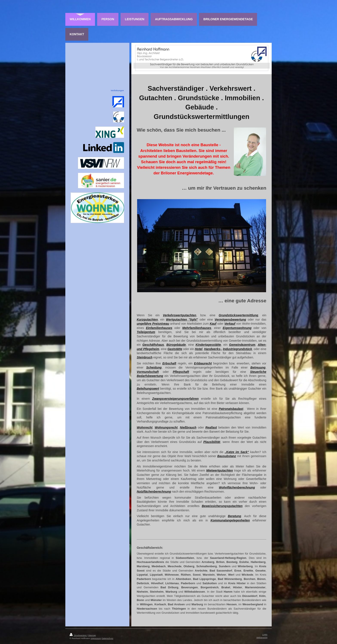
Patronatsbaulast (231, 409)
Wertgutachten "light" (182, 320)
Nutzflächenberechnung (154, 492)
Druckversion (78, 635)
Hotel (199, 349)
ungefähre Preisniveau (153, 324)
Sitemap (92, 635)
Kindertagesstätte (208, 345)
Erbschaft (169, 363)
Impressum (96, 638)
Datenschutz (107, 638)
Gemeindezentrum (242, 345)
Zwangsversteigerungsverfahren (175, 399)
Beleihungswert (148, 389)
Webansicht (262, 637)
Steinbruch (145, 357)
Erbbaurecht (203, 363)
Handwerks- (213, 349)
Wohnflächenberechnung (237, 487)
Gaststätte (175, 349)
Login (265, 634)
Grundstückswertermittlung (238, 315)
